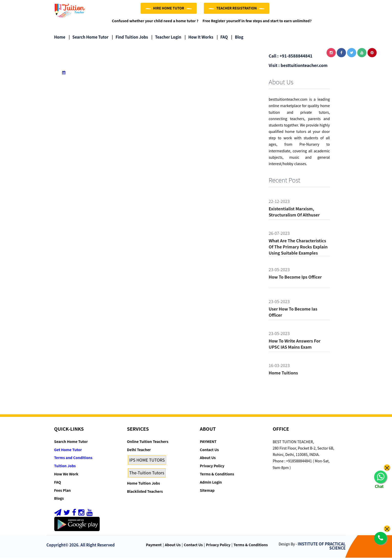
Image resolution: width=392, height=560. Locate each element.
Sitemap (207, 493)
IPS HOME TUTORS (147, 462)
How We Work (66, 476)
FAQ (222, 39)
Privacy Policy (212, 468)
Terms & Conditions (217, 476)
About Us (208, 460)
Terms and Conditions (73, 460)
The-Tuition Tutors (147, 475)
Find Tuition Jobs (130, 39)
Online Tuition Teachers (148, 444)
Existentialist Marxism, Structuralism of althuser (294, 214)
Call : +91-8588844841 (291, 58)
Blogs (59, 501)
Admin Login (211, 484)
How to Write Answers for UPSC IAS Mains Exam (295, 346)
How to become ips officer (295, 279)
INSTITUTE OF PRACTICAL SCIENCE (322, 548)
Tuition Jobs (65, 468)
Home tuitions (283, 375)
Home (60, 39)
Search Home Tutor (88, 39)
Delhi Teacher (139, 452)
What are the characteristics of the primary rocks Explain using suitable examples (298, 249)
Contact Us (209, 452)
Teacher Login (166, 39)
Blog (237, 39)
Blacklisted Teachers (145, 494)
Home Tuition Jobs (144, 485)
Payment (154, 547)
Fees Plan (63, 493)
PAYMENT (208, 444)
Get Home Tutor (68, 452)
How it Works (199, 39)
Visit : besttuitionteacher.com (298, 67)
